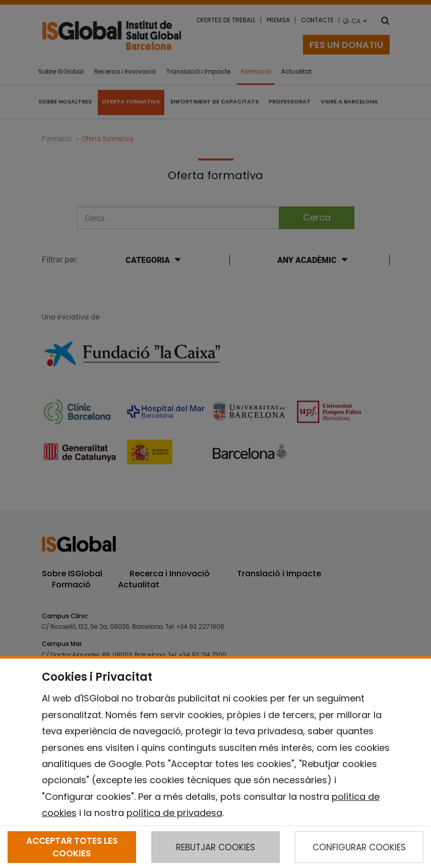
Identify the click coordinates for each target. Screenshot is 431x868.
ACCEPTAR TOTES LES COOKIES (72, 847)
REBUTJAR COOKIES (216, 847)
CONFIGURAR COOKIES (359, 847)
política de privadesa (174, 813)
